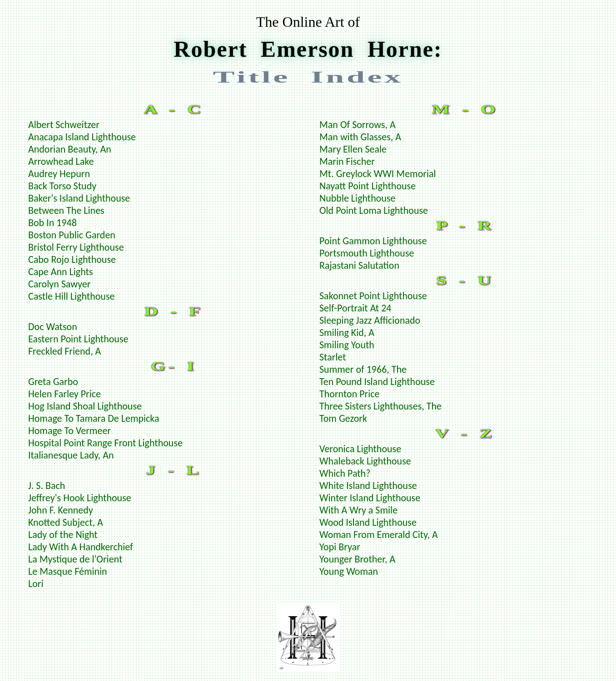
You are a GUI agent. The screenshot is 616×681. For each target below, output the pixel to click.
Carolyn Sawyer (59, 284)
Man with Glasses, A (360, 137)
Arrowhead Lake (61, 161)
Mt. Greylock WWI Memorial (378, 174)
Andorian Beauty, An (70, 149)
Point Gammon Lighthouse (373, 241)
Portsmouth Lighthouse (367, 253)
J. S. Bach (47, 486)
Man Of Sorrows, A (358, 125)
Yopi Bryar (340, 547)
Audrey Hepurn (59, 174)
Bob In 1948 (52, 223)
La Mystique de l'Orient (75, 559)
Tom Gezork (343, 418)
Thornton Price (350, 394)
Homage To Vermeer (70, 431)
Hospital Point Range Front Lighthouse (105, 443)
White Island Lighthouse (368, 486)
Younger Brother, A (357, 559)
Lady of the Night (63, 535)
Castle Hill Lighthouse (71, 296)
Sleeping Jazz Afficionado (370, 320)
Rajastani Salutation (359, 265)
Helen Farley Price (65, 394)
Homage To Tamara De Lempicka (94, 418)
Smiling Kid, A (347, 333)
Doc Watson (53, 327)
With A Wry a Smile (358, 510)
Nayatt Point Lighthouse (368, 186)
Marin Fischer (347, 161)
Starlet (333, 357)
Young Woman (349, 571)
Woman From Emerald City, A (379, 535)
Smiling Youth (347, 345)
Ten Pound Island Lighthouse (377, 382)
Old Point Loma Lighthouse (374, 210)
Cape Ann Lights (61, 272)
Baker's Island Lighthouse (79, 198)
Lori (36, 584)
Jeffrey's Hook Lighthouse (80, 498)
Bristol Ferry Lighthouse (76, 247)
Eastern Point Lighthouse (78, 339)
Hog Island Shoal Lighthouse (85, 406)
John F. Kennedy (61, 510)
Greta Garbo (53, 382)
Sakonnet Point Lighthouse (373, 296)
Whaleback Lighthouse (365, 461)
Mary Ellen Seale (353, 149)
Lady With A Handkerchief (81, 547)
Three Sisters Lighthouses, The (380, 406)
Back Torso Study (62, 186)
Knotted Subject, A (66, 522)
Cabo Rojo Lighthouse (72, 259)
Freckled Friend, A (65, 351)
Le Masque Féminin (68, 571)
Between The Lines (66, 210)
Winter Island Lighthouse (370, 498)
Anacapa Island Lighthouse (82, 137)
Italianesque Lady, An (71, 455)
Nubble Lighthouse (358, 198)
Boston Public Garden (72, 235)
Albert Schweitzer (64, 125)
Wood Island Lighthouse (368, 522)
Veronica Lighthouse (360, 449)
